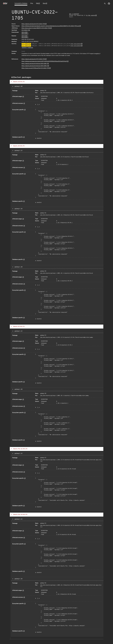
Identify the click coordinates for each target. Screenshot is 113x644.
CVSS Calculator (76, 44)
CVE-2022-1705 (26, 30)
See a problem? (74, 14)
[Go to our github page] (109, 4)
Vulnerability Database (21, 3)
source (39, 138)
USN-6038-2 (25, 34)
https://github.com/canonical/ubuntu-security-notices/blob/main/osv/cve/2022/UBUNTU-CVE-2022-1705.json (50, 26)
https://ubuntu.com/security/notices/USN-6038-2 (34, 66)
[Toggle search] (105, 4)
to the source (91, 15)
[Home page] (5, 4)
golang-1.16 (18, 209)
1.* (39, 105)
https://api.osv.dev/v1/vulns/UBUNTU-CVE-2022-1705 (36, 28)
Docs (44, 3)
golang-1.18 (18, 86)
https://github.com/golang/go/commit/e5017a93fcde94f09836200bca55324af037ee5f (44, 61)
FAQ (37, 3)
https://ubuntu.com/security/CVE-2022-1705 (33, 24)
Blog (32, 3)
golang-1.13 (18, 151)
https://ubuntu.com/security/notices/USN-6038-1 (34, 64)
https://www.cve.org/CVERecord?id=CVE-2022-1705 (35, 68)
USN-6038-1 (25, 32)
